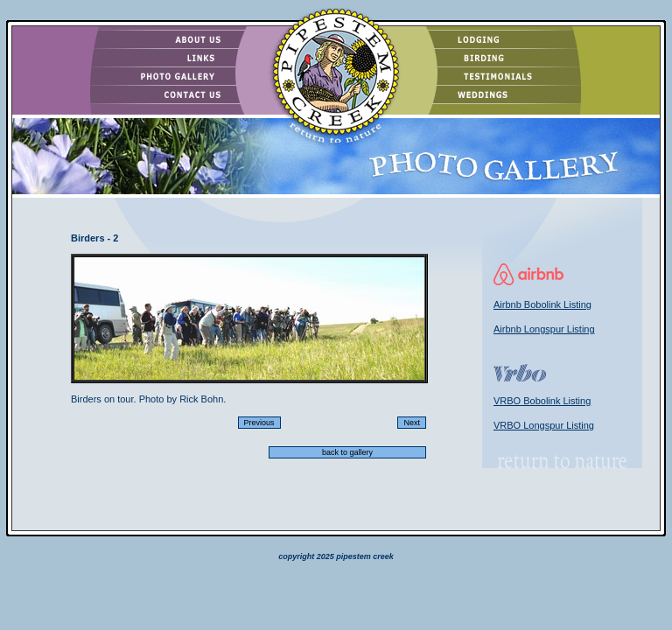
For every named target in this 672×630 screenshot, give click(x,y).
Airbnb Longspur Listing (544, 329)
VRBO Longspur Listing (544, 425)
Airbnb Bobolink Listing (542, 304)
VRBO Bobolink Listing (542, 401)
